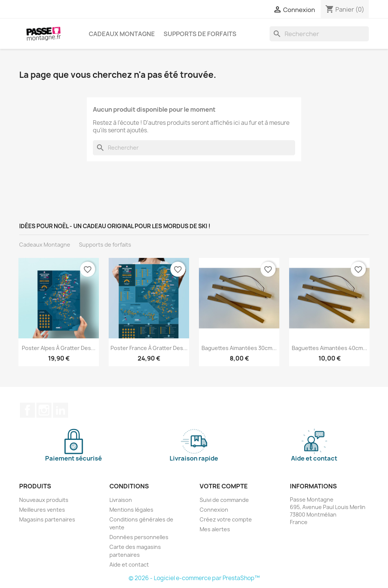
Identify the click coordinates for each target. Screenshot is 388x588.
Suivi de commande (224, 500)
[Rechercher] (319, 34)
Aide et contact (129, 565)
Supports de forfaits (200, 34)
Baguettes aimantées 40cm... (330, 348)
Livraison (121, 500)
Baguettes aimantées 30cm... (239, 348)
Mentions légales (131, 510)
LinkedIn (61, 410)
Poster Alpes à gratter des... (59, 348)
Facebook (27, 410)
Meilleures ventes (42, 510)
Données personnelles (139, 537)
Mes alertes (215, 529)
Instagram (44, 410)
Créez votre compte (226, 519)
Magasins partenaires (47, 519)
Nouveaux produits (44, 500)
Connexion (214, 510)
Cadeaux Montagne (122, 34)
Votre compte (224, 486)
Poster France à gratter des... (149, 348)
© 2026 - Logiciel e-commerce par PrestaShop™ (194, 578)
